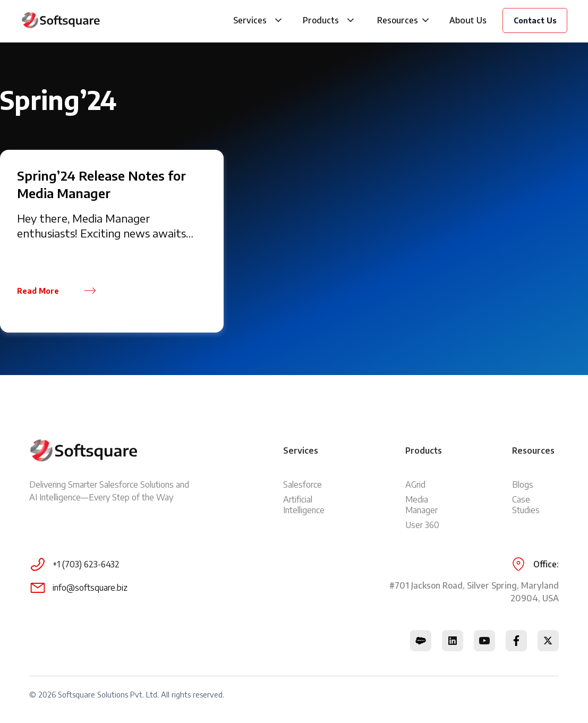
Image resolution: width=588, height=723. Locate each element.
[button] (278, 20)
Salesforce (302, 484)
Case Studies (526, 505)
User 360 (422, 525)
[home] (61, 20)
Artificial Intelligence (304, 505)
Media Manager (421, 505)
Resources (398, 20)
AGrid (415, 484)
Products (321, 20)
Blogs (523, 484)
